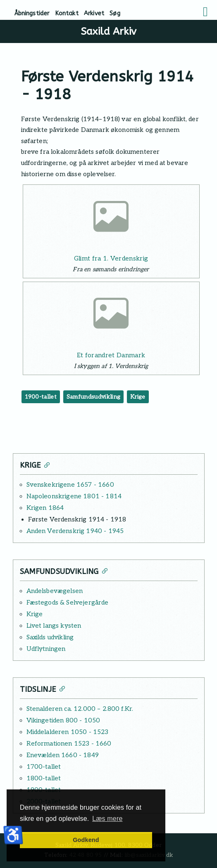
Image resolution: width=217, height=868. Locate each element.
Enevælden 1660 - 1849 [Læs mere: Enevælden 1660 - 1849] (63, 755)
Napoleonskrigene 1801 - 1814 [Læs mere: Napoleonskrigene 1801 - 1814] (74, 496)
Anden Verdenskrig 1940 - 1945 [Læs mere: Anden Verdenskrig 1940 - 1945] (75, 531)
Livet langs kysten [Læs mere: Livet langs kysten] (54, 626)
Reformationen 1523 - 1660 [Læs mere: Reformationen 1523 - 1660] (69, 744)
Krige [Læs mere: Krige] (35, 614)
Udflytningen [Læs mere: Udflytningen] (46, 649)
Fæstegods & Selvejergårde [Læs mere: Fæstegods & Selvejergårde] (68, 603)
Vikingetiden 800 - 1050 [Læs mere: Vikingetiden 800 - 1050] (63, 720)
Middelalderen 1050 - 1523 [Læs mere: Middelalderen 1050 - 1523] (68, 732)
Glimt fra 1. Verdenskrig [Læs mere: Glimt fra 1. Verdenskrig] (111, 258)
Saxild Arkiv (108, 31)
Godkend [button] (86, 840)
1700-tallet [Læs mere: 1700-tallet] (44, 767)
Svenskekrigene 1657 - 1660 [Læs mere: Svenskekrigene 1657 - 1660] (70, 485)
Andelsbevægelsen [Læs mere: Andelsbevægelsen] (55, 591)
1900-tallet (41, 397)
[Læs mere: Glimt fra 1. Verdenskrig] (111, 219)
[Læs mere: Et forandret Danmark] (111, 316)
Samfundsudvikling (93, 397)
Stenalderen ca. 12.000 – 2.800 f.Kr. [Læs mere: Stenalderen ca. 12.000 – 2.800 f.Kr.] (80, 709)
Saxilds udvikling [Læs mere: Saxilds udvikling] (50, 637)
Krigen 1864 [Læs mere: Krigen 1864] (45, 508)
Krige (138, 397)
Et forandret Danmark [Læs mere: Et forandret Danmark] (111, 355)
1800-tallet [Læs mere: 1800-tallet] (44, 778)
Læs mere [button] (107, 819)
